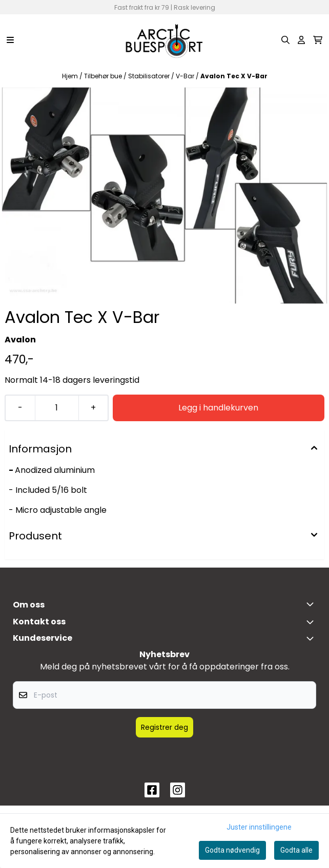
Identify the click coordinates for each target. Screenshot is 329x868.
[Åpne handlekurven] (318, 40)
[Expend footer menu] (312, 638)
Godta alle (296, 850)
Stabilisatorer (150, 76)
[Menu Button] (10, 40)
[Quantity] (57, 408)
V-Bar (186, 76)
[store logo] (164, 40)
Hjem (71, 76)
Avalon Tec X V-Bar (234, 76)
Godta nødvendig (232, 850)
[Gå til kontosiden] (301, 40)
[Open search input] (285, 40)
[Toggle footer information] (312, 604)
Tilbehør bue (104, 76)
